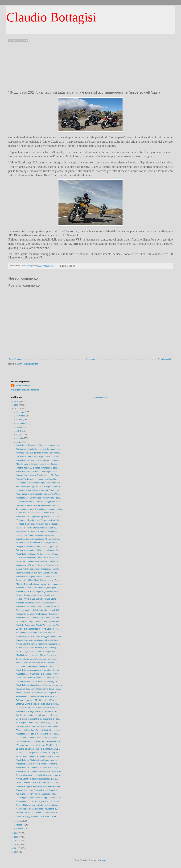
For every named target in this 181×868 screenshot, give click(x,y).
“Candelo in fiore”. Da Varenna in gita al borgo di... (37, 681)
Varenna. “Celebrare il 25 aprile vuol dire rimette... (37, 573)
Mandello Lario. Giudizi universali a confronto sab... (38, 760)
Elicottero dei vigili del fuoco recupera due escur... (37, 813)
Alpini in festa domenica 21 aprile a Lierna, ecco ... (37, 696)
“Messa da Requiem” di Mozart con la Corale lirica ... (38, 689)
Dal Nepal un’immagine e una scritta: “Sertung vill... (38, 753)
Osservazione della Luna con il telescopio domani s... (39, 775)
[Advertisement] (90, 65)
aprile (19, 442)
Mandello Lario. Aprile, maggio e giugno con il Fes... (38, 591)
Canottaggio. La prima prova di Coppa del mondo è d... (39, 798)
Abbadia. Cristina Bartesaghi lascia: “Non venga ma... (39, 584)
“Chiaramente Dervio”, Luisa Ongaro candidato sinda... (39, 520)
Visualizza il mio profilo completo (25, 390)
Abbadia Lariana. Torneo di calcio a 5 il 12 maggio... (38, 464)
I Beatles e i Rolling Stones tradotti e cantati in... (36, 528)
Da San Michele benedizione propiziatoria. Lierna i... (38, 569)
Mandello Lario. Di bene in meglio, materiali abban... (38, 618)
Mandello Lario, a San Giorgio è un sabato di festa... (38, 670)
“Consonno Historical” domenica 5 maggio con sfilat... (39, 502)
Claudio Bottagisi (51, 17)
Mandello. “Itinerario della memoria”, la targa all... (37, 588)
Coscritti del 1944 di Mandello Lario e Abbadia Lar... (38, 678)
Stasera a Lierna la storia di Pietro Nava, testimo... (37, 704)
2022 (17, 837)
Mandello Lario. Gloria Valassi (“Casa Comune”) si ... (38, 498)
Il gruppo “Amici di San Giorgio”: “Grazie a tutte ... (37, 599)
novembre (21, 416)
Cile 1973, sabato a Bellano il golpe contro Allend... (38, 727)
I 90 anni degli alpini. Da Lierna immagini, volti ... (37, 652)
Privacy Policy (101, 398)
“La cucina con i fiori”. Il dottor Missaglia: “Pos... (36, 794)
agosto (20, 427)
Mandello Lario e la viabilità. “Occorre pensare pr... (37, 472)
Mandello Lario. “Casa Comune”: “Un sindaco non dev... (40, 685)
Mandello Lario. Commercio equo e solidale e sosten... (39, 771)
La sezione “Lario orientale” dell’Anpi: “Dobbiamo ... (38, 561)
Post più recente (16, 359)
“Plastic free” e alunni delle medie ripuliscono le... (37, 809)
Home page (90, 359)
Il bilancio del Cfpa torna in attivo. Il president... (36, 535)
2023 (17, 833)
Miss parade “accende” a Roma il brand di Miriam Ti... (39, 532)
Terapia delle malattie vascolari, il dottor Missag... (37, 648)
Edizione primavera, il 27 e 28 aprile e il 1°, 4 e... (37, 700)
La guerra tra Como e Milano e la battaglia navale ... (38, 749)
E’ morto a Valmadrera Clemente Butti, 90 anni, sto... (38, 730)
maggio (20, 438)
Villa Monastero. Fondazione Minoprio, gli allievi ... (37, 543)
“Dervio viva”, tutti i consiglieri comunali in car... (36, 513)
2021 (17, 841)
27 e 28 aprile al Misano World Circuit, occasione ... (38, 558)
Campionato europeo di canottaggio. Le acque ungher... (40, 509)
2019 (17, 848)
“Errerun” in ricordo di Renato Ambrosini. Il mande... (38, 783)
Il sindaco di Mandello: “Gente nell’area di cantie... (37, 708)
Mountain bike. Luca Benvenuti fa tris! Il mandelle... (38, 790)
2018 (17, 852)
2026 (17, 401)
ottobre (20, 420)
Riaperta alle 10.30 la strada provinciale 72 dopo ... (38, 468)
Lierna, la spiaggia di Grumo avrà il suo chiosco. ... (38, 816)
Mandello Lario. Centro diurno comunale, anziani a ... (39, 606)
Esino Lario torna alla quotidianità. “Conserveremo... (38, 539)
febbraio (20, 825)
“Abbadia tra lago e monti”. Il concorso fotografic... (37, 764)
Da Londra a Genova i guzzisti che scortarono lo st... (38, 666)
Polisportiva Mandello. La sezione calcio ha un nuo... (38, 449)
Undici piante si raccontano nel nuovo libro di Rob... (38, 719)
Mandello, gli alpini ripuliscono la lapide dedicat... (37, 603)
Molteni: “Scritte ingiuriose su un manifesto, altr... (37, 479)
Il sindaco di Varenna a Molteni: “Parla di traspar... (37, 524)
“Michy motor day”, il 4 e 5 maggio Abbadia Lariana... (39, 457)
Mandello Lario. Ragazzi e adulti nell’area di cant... (37, 711)
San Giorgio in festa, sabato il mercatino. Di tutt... (37, 715)
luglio (19, 431)
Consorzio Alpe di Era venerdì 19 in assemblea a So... (39, 741)
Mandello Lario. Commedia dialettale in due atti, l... (38, 768)
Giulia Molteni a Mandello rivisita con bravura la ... (37, 659)
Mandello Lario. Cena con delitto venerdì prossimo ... (39, 460)
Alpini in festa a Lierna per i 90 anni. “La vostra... (37, 655)
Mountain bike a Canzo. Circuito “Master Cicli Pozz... (38, 475)
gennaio (20, 829)
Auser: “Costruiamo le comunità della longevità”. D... (38, 693)
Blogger (103, 860)
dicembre (21, 412)
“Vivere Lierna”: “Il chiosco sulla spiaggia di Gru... (37, 779)
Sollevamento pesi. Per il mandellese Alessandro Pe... (39, 786)
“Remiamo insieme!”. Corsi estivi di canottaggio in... (38, 505)
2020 (17, 845)
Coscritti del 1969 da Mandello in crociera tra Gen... (38, 580)
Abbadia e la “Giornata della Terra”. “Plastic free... (37, 663)
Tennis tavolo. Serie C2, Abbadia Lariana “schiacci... (38, 756)
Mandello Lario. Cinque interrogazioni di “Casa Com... (39, 517)
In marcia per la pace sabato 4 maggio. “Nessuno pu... (39, 636)
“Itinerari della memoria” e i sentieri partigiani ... (36, 595)
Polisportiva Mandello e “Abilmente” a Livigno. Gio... (38, 550)
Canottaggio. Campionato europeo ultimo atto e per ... (39, 483)
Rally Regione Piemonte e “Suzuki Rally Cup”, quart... (39, 723)
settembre (21, 423)
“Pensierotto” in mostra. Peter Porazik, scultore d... (38, 738)
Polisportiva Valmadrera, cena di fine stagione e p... (38, 547)
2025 (17, 405)
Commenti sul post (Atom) (28, 364)
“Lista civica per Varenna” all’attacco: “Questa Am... (38, 614)
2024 (17, 409)
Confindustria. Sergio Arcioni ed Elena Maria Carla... (38, 622)
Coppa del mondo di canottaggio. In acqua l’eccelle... (39, 801)
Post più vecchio (165, 359)
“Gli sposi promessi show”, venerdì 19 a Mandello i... (38, 745)
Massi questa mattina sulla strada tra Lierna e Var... (38, 494)
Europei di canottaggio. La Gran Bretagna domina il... (39, 487)
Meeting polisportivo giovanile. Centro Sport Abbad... (38, 453)
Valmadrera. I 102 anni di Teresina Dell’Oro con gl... (38, 565)
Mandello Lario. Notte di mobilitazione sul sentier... (37, 734)
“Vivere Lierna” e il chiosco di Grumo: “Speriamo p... (38, 644)
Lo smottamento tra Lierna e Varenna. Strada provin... (39, 490)
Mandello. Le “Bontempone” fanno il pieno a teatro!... (38, 445)
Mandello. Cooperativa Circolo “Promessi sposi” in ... (38, 625)
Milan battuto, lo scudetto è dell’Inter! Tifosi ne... (36, 633)
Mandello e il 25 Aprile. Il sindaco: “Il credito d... (36, 577)
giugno (20, 435)
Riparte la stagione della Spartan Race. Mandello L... (39, 610)
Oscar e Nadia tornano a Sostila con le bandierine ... (38, 805)
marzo (19, 821)
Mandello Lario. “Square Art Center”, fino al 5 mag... (38, 554)
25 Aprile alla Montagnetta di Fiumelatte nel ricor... (37, 629)
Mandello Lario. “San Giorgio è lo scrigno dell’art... (37, 674)
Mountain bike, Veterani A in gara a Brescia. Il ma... (38, 640)
